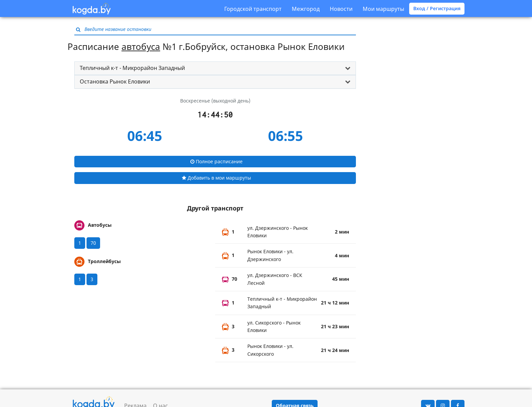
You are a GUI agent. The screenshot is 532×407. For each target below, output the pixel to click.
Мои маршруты (383, 9)
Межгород (306, 9)
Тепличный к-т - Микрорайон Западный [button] (132, 68)
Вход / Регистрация (437, 8)
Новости (341, 9)
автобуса (141, 47)
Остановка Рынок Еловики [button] (115, 81)
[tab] (215, 68)
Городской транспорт (253, 9)
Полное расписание (216, 161)
